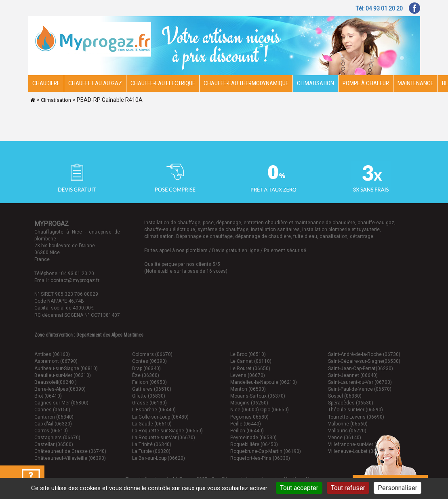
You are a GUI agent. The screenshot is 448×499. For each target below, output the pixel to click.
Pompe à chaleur (366, 83)
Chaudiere (46, 83)
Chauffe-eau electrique (163, 83)
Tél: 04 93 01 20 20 (379, 8)
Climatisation (315, 83)
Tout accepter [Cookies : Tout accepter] (299, 488)
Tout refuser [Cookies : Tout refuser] (348, 488)
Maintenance (415, 83)
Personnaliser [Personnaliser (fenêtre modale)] (398, 488)
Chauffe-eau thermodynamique (246, 83)
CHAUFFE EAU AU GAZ (95, 83)
